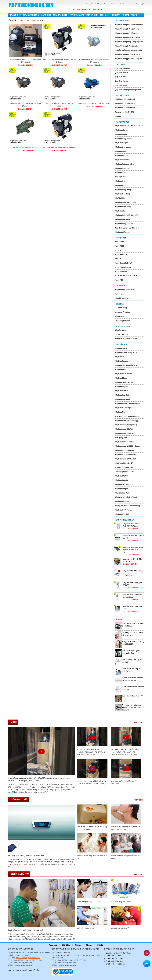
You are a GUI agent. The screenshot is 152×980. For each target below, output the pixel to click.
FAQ (119, 4)
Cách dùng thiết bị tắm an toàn (89, 902)
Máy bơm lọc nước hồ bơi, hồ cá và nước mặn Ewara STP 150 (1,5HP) (91, 782)
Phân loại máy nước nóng (121, 902)
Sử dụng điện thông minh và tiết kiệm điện (26, 855)
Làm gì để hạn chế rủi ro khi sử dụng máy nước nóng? (92, 828)
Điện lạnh (105, 15)
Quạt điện (46, 15)
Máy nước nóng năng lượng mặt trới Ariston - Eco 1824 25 (133, 550)
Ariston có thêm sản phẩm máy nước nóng (125, 857)
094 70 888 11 (22, 958)
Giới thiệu (98, 4)
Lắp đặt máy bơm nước (120, 928)
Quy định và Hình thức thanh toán (118, 953)
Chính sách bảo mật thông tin (117, 964)
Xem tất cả (139, 723)
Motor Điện (92, 15)
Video (125, 4)
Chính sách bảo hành (114, 956)
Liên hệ (131, 4)
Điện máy (116, 15)
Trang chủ (90, 4)
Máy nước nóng (31, 15)
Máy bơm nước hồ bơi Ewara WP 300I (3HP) (124, 782)
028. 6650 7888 (34, 958)
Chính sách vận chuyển (114, 958)
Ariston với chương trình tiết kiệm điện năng (92, 857)
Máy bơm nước (77, 15)
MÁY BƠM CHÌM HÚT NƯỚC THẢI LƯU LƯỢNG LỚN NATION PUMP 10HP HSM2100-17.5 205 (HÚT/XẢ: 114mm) (39, 779)
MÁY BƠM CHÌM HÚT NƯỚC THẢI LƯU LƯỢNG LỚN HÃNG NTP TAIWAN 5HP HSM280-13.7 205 (125, 752)
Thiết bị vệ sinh (130, 15)
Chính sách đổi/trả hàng (115, 961)
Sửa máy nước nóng (85, 928)
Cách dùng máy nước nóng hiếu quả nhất (26, 930)
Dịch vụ (106, 4)
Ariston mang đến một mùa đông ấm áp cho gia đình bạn (125, 828)
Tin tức (113, 4)
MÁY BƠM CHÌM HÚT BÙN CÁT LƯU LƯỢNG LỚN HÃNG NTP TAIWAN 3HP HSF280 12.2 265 (92, 752)
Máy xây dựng (60, 15)
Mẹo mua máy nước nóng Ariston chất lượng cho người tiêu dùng (133, 707)
